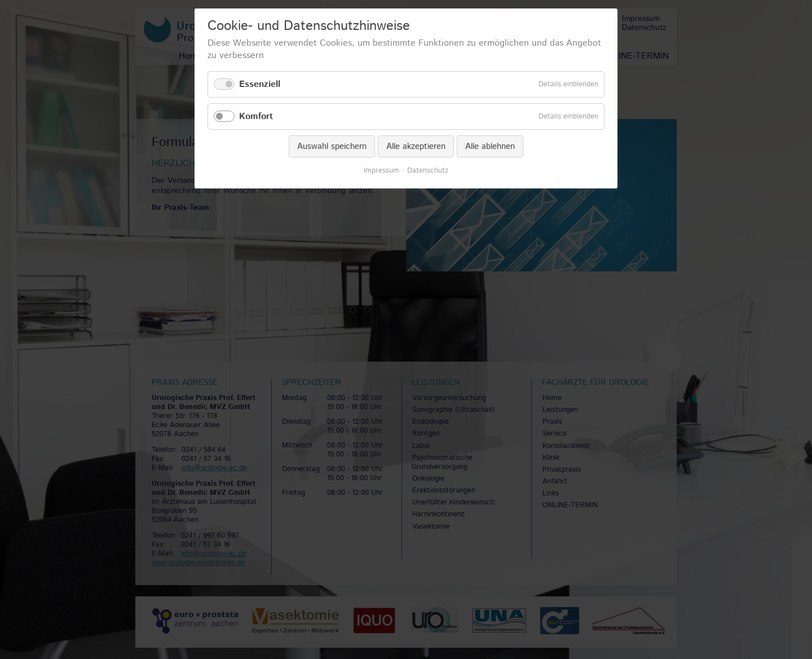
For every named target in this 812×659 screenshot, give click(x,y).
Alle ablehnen (490, 146)
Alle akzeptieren (416, 146)
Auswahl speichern (332, 146)
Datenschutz (428, 171)
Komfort (256, 117)
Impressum (381, 171)
